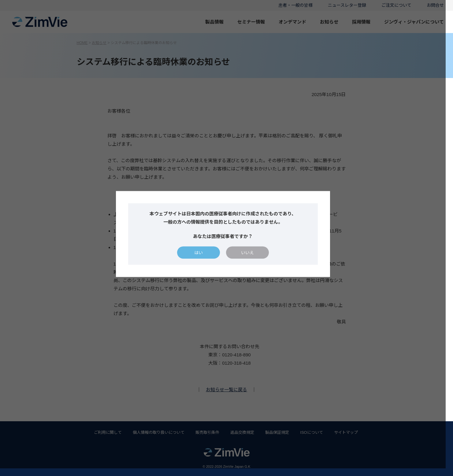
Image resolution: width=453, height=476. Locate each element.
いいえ (251, 257)
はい (202, 257)
